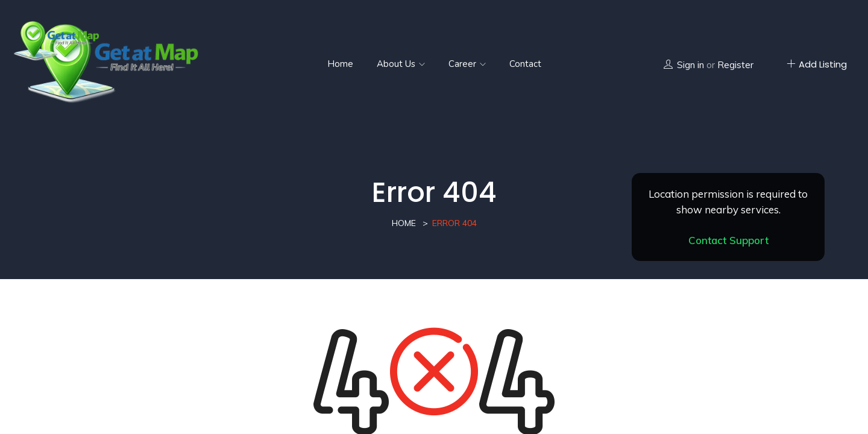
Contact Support (728, 240)
